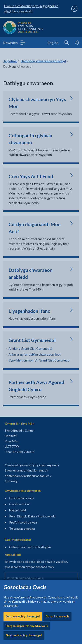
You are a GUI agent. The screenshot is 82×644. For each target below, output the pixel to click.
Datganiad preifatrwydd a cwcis (27, 139)
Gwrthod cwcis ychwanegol (24, 148)
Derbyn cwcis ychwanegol (23, 129)
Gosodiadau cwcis (57, 129)
